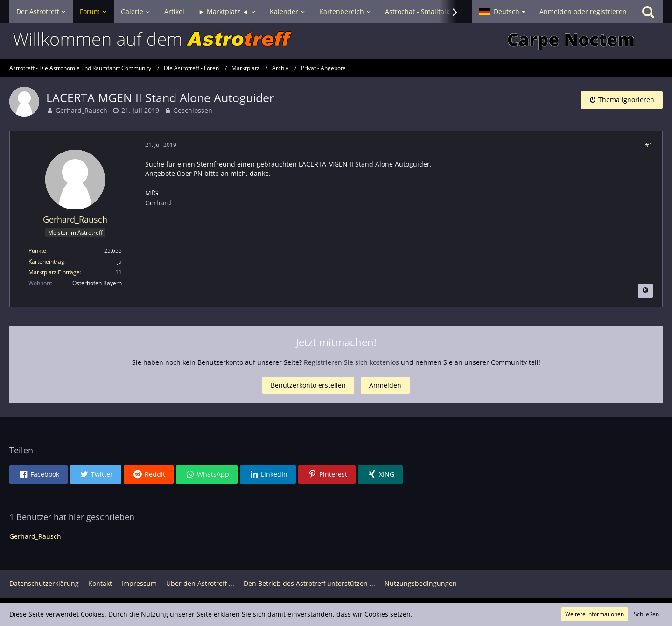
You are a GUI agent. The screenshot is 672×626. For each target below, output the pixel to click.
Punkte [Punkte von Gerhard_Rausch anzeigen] (37, 251)
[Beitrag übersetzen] (645, 291)
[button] (502, 12)
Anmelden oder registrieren (583, 11)
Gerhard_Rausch (81, 110)
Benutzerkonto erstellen (308, 385)
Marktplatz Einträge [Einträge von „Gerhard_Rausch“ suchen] (54, 272)
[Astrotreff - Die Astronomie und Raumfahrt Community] (336, 41)
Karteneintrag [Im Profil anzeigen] (46, 261)
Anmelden (385, 385)
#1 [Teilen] (649, 145)
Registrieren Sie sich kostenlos (351, 362)
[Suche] (648, 12)
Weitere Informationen (595, 614)
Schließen (646, 614)
